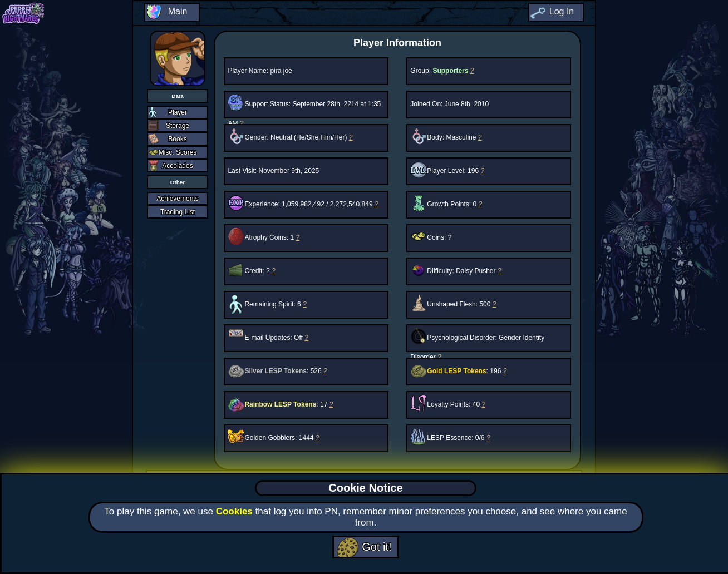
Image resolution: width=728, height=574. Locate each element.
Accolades (177, 166)
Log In (562, 11)
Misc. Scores (178, 152)
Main (178, 11)
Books (177, 139)
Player (178, 112)
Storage (178, 126)
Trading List (178, 212)
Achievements (177, 199)
